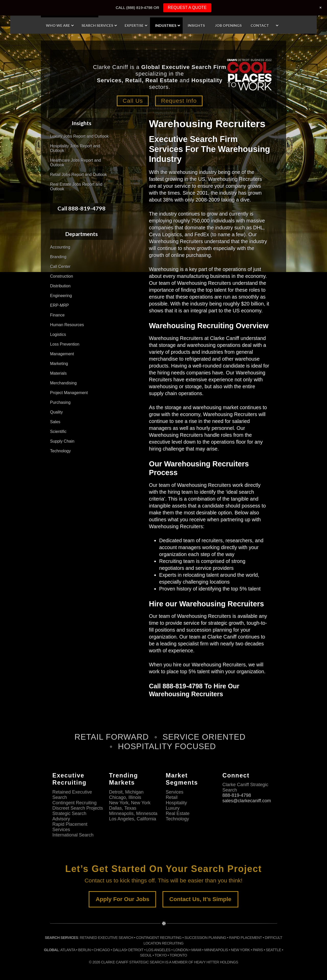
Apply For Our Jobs (122, 899)
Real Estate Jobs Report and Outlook (76, 187)
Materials (58, 373)
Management (62, 354)
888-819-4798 (237, 795)
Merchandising (63, 383)
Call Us (133, 101)
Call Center (60, 267)
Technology (60, 451)
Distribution (60, 286)
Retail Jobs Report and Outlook (78, 175)
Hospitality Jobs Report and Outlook (75, 148)
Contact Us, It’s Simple (200, 899)
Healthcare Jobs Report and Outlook (75, 163)
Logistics (58, 334)
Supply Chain (62, 441)
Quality (56, 412)
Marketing (59, 364)
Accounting (60, 247)
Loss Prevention (65, 344)
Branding (58, 257)
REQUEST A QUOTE (187, 8)
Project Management (69, 393)
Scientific (58, 432)
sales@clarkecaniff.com (247, 801)
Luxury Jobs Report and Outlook (79, 136)
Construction (62, 276)
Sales (55, 422)
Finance (57, 315)
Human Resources (67, 325)
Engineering (61, 296)
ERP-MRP (60, 305)
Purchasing (60, 402)
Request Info (179, 101)
